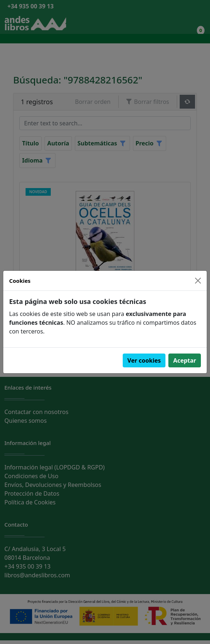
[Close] (198, 281)
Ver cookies (144, 360)
